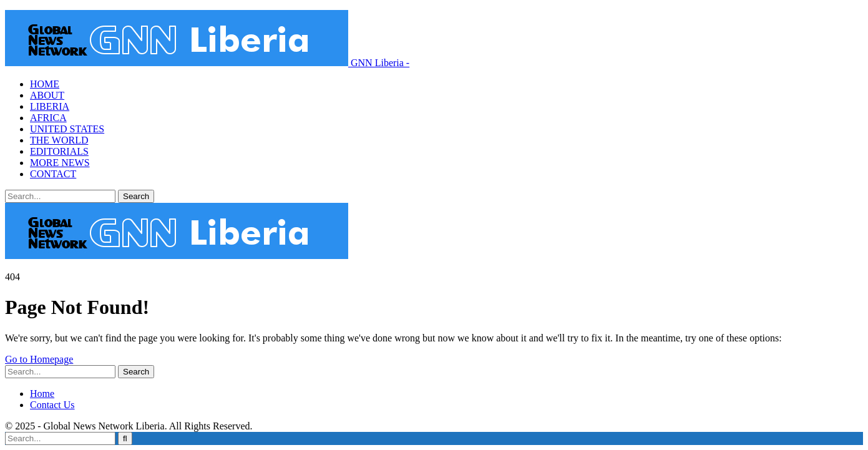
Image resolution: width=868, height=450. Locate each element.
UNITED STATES (67, 129)
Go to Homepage (39, 359)
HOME (45, 84)
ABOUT (47, 95)
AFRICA (48, 118)
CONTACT (53, 174)
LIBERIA (50, 106)
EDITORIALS (59, 151)
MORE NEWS (60, 163)
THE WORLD (59, 140)
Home (42, 394)
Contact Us (52, 405)
